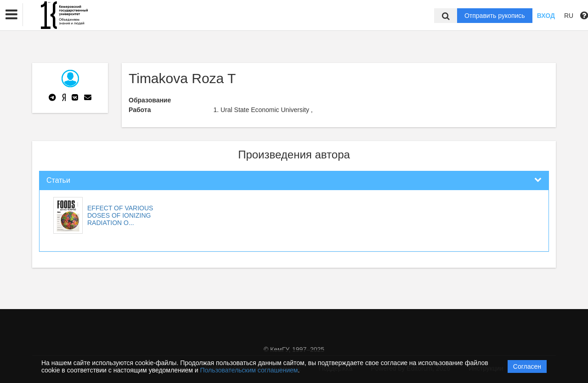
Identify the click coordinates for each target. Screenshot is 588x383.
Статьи (58, 180)
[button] (11, 15)
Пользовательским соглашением (249, 370)
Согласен (527, 366)
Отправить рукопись (495, 16)
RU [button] (569, 16)
